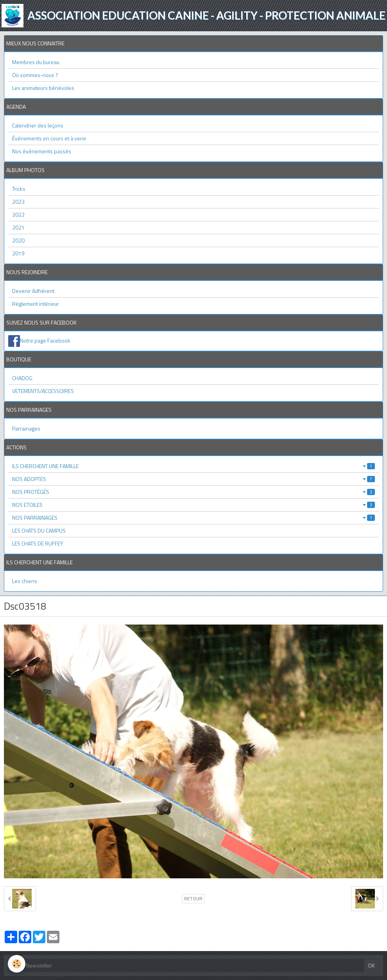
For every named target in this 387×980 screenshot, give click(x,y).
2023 (18, 202)
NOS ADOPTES (193, 479)
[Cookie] (17, 964)
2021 (18, 227)
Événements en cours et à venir (49, 138)
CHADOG (22, 378)
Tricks (19, 189)
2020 (18, 240)
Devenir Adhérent (33, 291)
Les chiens (25, 581)
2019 (18, 253)
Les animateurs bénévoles (43, 88)
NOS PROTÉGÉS (193, 492)
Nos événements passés (42, 151)
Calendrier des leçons (38, 125)
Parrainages (26, 428)
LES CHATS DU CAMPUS (39, 530)
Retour (193, 899)
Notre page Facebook (45, 340)
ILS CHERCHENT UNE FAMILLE (193, 466)
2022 (18, 214)
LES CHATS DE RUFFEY (38, 543)
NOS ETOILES (193, 505)
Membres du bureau (36, 62)
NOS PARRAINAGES (193, 518)
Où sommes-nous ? (35, 75)
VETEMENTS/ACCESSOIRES (43, 391)
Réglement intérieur (36, 304)
